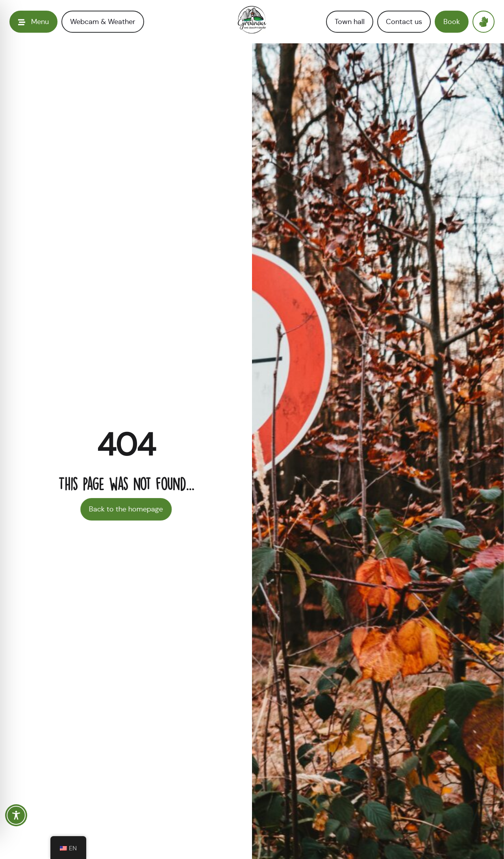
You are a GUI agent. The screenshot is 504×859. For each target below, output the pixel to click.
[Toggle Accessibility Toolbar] (16, 815)
